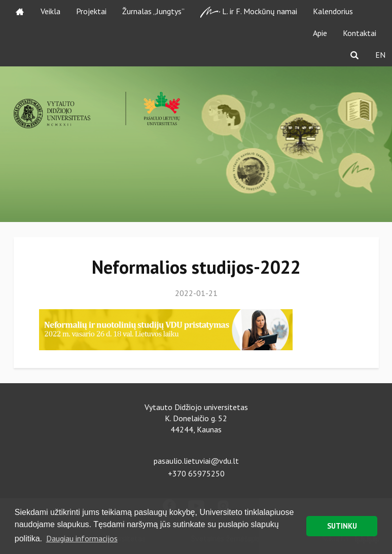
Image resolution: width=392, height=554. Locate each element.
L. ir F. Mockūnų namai (249, 12)
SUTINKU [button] (342, 526)
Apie (320, 33)
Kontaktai (360, 33)
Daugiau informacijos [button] (82, 538)
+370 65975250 (196, 473)
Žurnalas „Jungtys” (153, 11)
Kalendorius (333, 11)
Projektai (91, 11)
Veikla (50, 11)
